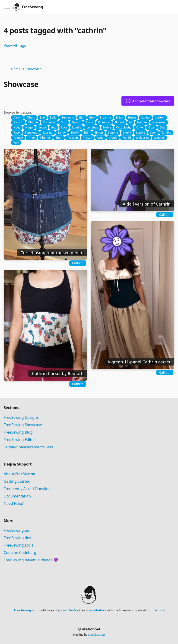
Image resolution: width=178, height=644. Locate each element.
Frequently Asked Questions (28, 489)
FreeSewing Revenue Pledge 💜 (31, 560)
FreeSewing (22, 610)
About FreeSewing (19, 474)
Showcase (34, 69)
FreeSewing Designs (21, 417)
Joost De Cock (71, 610)
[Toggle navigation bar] (7, 7)
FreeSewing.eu (16, 530)
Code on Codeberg (20, 553)
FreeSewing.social (19, 545)
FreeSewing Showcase (23, 425)
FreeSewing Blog (18, 432)
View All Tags (15, 45)
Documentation (17, 496)
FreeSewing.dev (17, 538)
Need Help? (14, 503)
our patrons (155, 610)
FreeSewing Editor (19, 440)
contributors (97, 610)
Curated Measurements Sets (28, 447)
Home (16, 69)
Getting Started (17, 481)
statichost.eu (96, 635)
